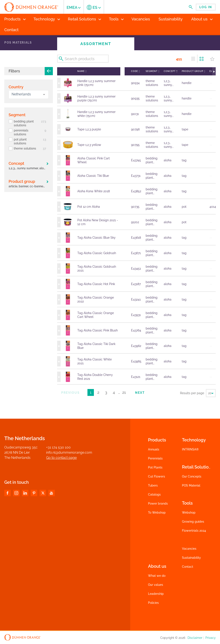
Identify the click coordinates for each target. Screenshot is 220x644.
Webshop (189, 513)
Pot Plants (155, 467)
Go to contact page (61, 458)
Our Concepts (192, 476)
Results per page (192, 393)
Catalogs (154, 494)
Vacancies (189, 549)
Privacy (211, 638)
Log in (206, 7)
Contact (188, 567)
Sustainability (191, 558)
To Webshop (157, 513)
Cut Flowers (157, 476)
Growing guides (193, 522)
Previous (70, 393)
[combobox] (29, 95)
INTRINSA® (190, 449)
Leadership (156, 594)
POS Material (191, 485)
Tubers (153, 485)
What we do (157, 576)
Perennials (155, 458)
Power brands (158, 504)
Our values (156, 585)
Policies (153, 603)
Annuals (154, 449)
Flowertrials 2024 (194, 531)
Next (140, 393)
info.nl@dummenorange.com (69, 452)
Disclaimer (195, 638)
